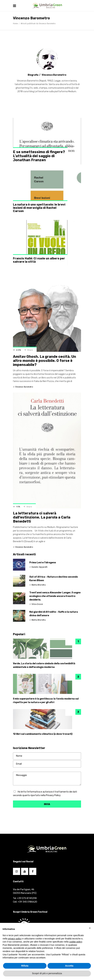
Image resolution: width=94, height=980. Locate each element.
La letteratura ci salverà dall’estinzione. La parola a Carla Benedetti (42, 517)
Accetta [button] (69, 966)
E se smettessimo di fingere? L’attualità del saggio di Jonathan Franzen (39, 156)
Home (15, 23)
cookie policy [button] (76, 942)
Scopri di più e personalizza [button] (47, 973)
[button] (90, 928)
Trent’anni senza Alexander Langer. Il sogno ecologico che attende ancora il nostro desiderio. (55, 596)
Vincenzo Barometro (24, 387)
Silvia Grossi (37, 604)
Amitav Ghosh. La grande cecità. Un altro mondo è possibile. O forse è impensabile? (44, 361)
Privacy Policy (53, 795)
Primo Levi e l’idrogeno (43, 563)
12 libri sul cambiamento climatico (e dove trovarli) (43, 734)
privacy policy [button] (15, 939)
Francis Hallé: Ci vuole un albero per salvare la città (39, 260)
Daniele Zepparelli (40, 567)
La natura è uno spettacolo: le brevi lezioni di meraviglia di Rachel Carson (39, 208)
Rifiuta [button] (25, 966)
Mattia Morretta (39, 585)
